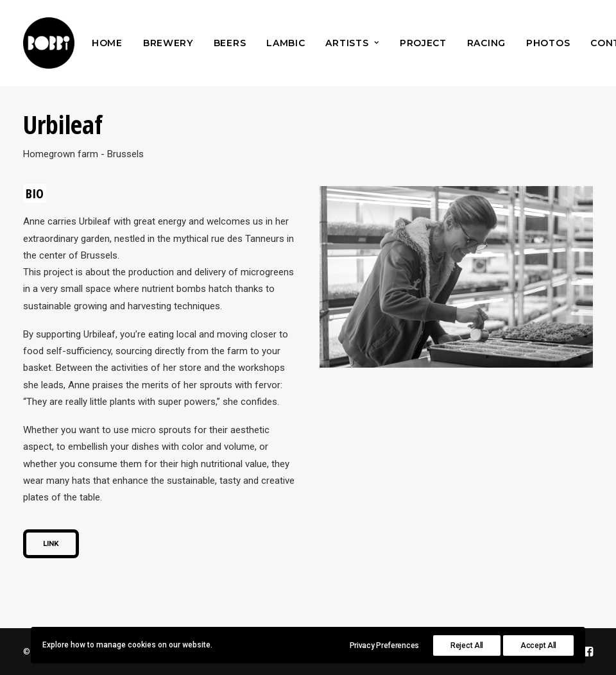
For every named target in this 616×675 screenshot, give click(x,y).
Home (107, 43)
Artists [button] (352, 43)
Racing (486, 43)
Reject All (467, 645)
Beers (230, 43)
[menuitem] (107, 43)
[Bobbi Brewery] (49, 43)
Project (423, 43)
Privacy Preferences (384, 645)
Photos (548, 43)
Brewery (168, 43)
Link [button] (51, 544)
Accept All (538, 645)
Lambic (286, 43)
